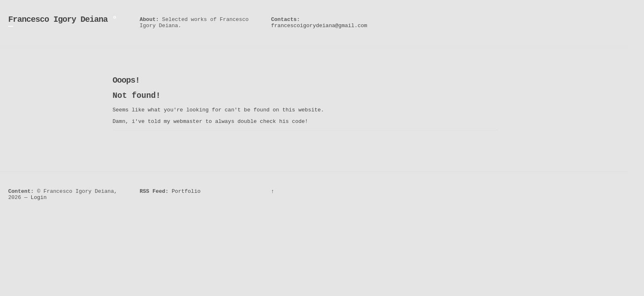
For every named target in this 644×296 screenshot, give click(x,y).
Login (39, 198)
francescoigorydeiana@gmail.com (319, 26)
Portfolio (186, 191)
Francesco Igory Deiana (58, 20)
